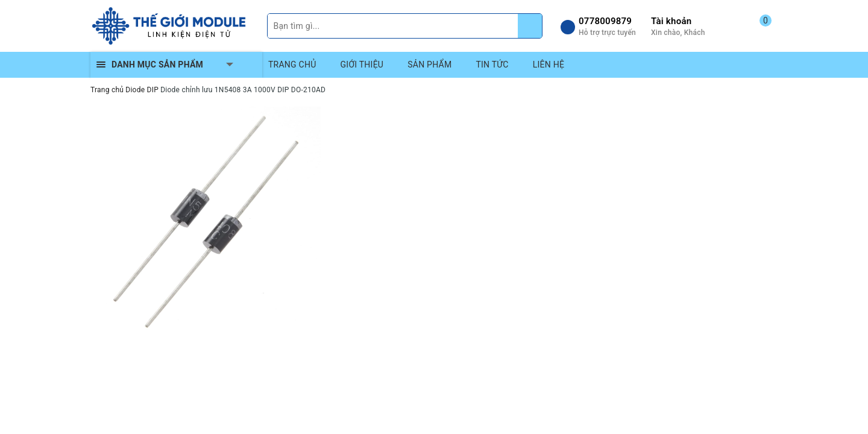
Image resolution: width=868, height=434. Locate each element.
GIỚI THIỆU (362, 64)
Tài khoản (671, 21)
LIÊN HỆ (549, 64)
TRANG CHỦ (292, 64)
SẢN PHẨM (429, 64)
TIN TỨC (492, 64)
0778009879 (605, 21)
